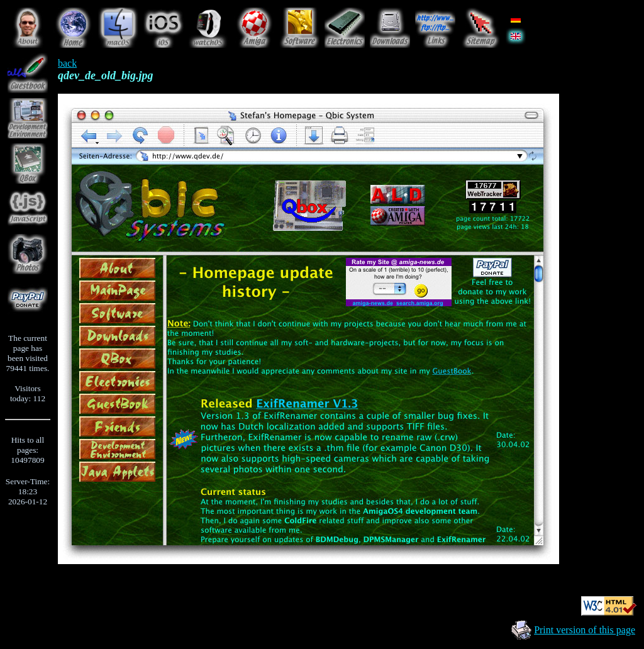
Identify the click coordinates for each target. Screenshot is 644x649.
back (67, 63)
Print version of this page (585, 630)
